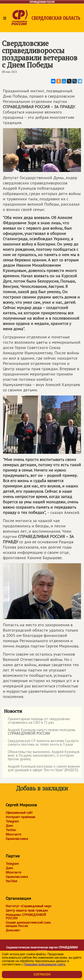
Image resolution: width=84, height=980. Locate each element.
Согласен (42, 974)
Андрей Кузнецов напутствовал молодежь (40, 732)
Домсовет (13, 930)
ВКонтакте (13, 834)
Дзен (9, 826)
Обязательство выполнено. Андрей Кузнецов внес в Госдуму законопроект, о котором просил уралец (42, 756)
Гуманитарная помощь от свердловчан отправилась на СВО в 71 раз (37, 721)
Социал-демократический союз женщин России (28, 924)
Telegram (12, 821)
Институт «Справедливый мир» (29, 906)
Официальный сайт (19, 813)
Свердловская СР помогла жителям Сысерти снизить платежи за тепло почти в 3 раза (41, 743)
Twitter (11, 830)
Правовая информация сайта (44, 964)
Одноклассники (17, 839)
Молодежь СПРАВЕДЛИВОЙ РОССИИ (26, 916)
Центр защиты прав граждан (27, 910)
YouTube (11, 881)
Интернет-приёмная (20, 817)
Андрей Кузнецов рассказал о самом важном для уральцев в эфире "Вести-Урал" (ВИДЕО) (42, 768)
